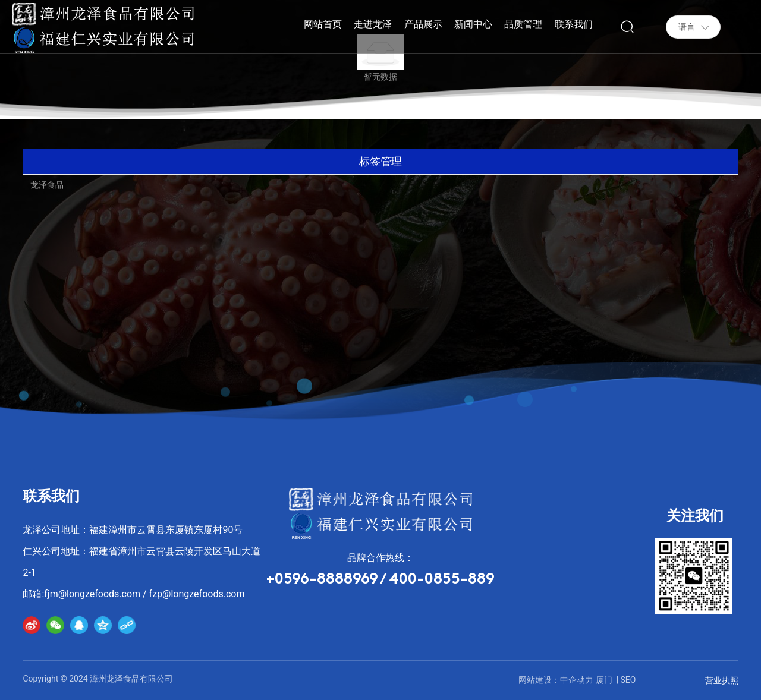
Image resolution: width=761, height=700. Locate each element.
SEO (628, 680)
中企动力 (577, 680)
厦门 (604, 680)
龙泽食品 (47, 185)
